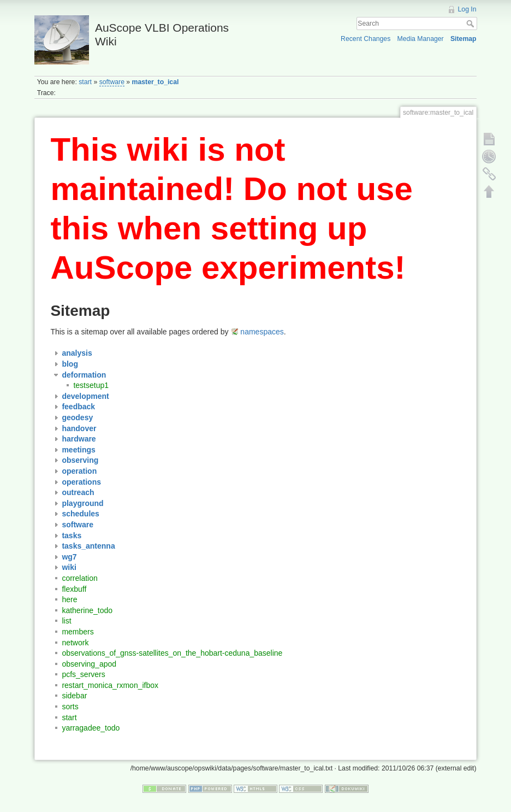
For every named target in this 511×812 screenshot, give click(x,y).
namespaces (262, 332)
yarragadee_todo (91, 728)
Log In (467, 9)
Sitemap (464, 39)
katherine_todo (87, 610)
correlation (79, 578)
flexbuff (74, 589)
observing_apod (89, 664)
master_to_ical (156, 82)
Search (471, 23)
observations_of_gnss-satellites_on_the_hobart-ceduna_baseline (172, 653)
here (69, 599)
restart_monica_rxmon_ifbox (110, 685)
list (66, 621)
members (78, 632)
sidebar (74, 696)
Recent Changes (366, 39)
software (112, 82)
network (75, 643)
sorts (70, 707)
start (85, 82)
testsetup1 (91, 385)
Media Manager (421, 39)
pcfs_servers (83, 674)
